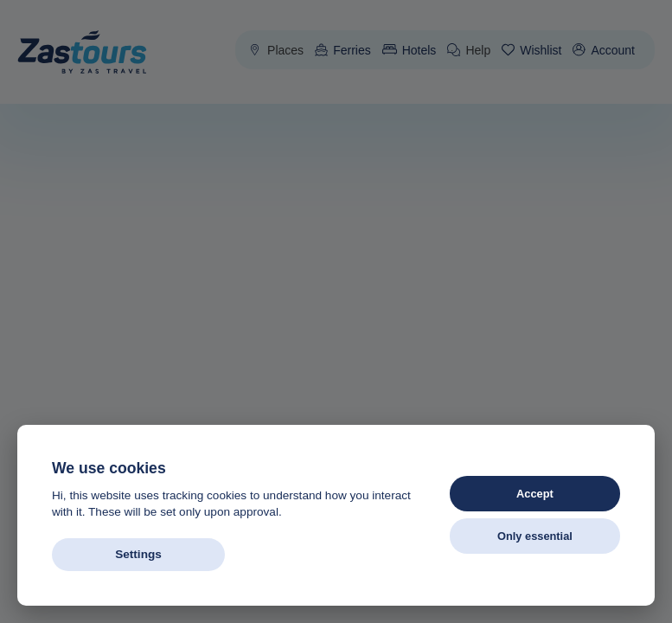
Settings (138, 554)
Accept (535, 494)
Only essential (535, 536)
